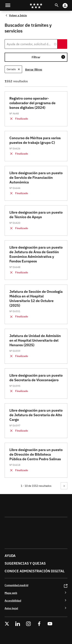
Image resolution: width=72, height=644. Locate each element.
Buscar (60, 3)
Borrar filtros (34, 69)
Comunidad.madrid (16, 585)
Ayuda (10, 556)
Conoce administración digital (35, 571)
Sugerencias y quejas (25, 563)
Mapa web (11, 593)
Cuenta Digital (69, 3)
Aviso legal (11, 608)
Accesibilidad (13, 600)
